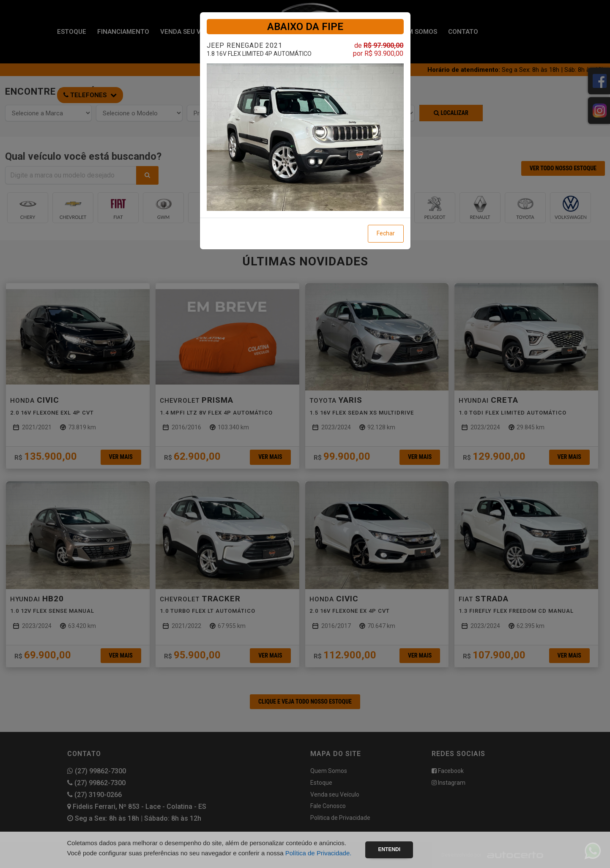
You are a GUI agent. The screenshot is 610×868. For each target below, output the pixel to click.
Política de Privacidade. (319, 853)
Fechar (386, 233)
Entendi (389, 849)
